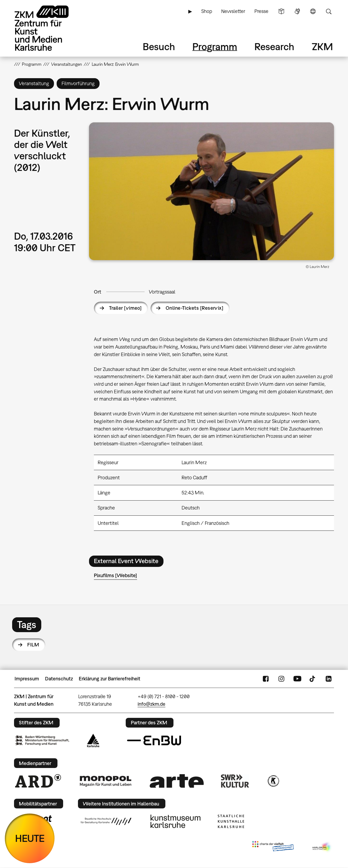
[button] (212, 191)
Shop (207, 11)
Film (33, 645)
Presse (261, 11)
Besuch (159, 46)
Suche (329, 11)
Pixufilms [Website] (115, 575)
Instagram (281, 679)
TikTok (313, 679)
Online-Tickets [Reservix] (195, 308)
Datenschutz (59, 679)
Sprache (313, 11)
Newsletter (233, 11)
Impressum (27, 679)
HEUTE (30, 838)
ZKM (322, 46)
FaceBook (266, 679)
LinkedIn (329, 679)
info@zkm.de (151, 704)
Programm (215, 46)
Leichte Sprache (281, 11)
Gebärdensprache (297, 11)
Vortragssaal (162, 292)
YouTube (297, 679)
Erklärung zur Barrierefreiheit (110, 679)
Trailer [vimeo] (125, 308)
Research (274, 46)
